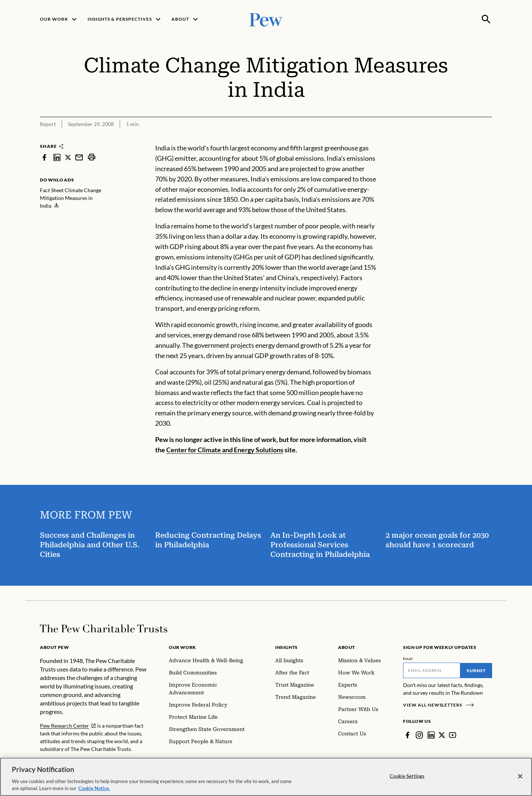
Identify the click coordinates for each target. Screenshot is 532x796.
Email (408, 659)
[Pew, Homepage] (266, 19)
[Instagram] (419, 735)
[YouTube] (453, 735)
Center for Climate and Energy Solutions (225, 450)
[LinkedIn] (431, 735)
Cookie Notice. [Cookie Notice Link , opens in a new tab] (94, 790)
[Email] (432, 670)
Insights (287, 647)
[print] (92, 157)
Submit (476, 671)
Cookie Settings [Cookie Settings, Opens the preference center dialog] (407, 777)
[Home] (104, 629)
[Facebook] (407, 735)
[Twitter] (442, 735)
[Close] (520, 778)
